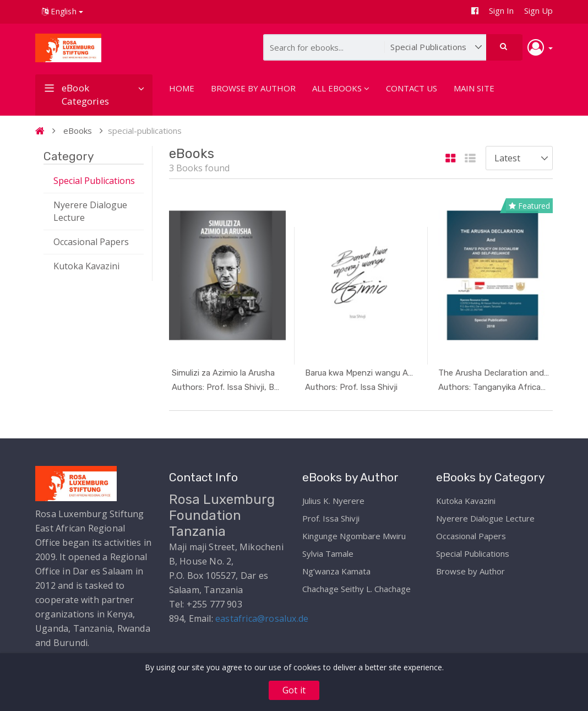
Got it (294, 690)
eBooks (78, 131)
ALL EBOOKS (341, 88)
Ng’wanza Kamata (336, 568)
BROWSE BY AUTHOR (253, 88)
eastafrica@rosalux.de (262, 616)
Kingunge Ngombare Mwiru (354, 533)
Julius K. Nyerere (333, 498)
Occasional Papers (91, 242)
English (62, 11)
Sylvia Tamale (328, 551)
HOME (182, 88)
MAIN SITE (474, 88)
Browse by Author (470, 568)
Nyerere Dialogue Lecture (90, 211)
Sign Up (538, 10)
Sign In (501, 10)
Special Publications (94, 181)
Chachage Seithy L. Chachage (356, 586)
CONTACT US (412, 88)
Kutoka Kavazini (86, 266)
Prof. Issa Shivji (331, 515)
